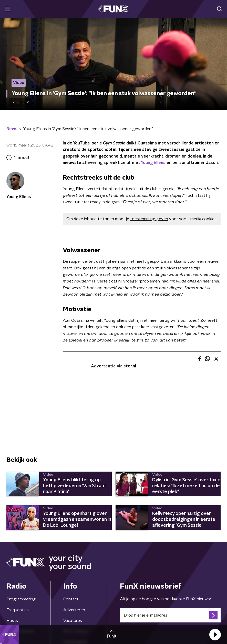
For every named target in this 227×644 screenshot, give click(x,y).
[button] (215, 635)
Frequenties (18, 610)
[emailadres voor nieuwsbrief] (170, 615)
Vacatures (73, 621)
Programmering (21, 599)
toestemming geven (149, 219)
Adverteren (74, 610)
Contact (71, 599)
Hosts (12, 621)
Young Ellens (153, 163)
